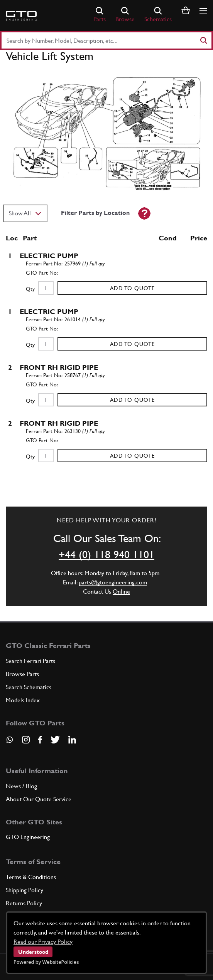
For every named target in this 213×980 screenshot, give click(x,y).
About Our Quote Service (39, 799)
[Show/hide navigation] (203, 11)
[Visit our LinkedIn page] (72, 740)
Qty (30, 289)
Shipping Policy (25, 890)
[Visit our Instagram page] (26, 740)
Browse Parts (22, 674)
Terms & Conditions (31, 877)
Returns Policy (24, 903)
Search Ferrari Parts (30, 661)
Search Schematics (29, 687)
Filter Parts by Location (95, 213)
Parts (100, 15)
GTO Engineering (28, 837)
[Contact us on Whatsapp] (10, 742)
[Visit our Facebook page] (40, 740)
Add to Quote (132, 288)
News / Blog (21, 786)
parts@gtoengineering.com (113, 582)
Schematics (158, 15)
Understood (33, 952)
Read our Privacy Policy (43, 942)
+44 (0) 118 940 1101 (106, 554)
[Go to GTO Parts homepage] (21, 16)
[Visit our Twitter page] (55, 740)
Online (121, 592)
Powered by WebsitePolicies (46, 962)
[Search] (203, 40)
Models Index (23, 700)
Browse (125, 15)
